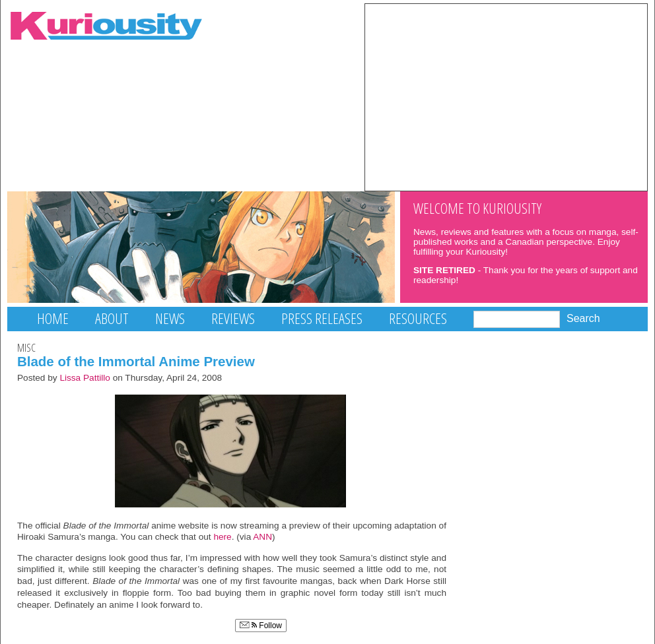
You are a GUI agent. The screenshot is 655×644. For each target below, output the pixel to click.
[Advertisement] (506, 96)
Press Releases (322, 318)
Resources (418, 318)
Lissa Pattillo (85, 378)
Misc (26, 348)
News (170, 318)
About (112, 318)
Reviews (233, 318)
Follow (261, 626)
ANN (262, 537)
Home (53, 318)
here (222, 537)
